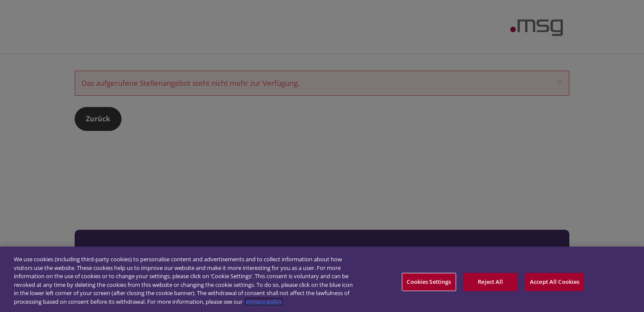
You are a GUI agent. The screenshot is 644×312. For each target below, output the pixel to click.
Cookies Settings (429, 283)
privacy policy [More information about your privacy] (264, 303)
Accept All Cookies (555, 283)
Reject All (490, 283)
